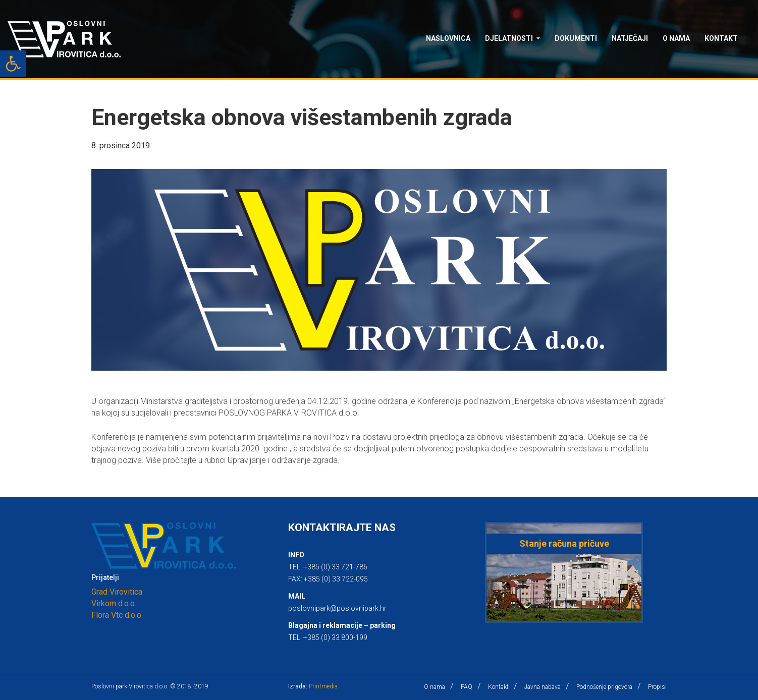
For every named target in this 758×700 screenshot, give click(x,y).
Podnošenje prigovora (604, 687)
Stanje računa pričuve (564, 543)
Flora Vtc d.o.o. (117, 615)
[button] (13, 64)
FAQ (467, 687)
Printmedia (323, 686)
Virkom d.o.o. (114, 603)
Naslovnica (448, 38)
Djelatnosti (509, 38)
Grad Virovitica (117, 592)
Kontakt (721, 38)
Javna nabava (543, 687)
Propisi (657, 687)
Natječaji (630, 38)
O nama (676, 38)
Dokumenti (576, 38)
